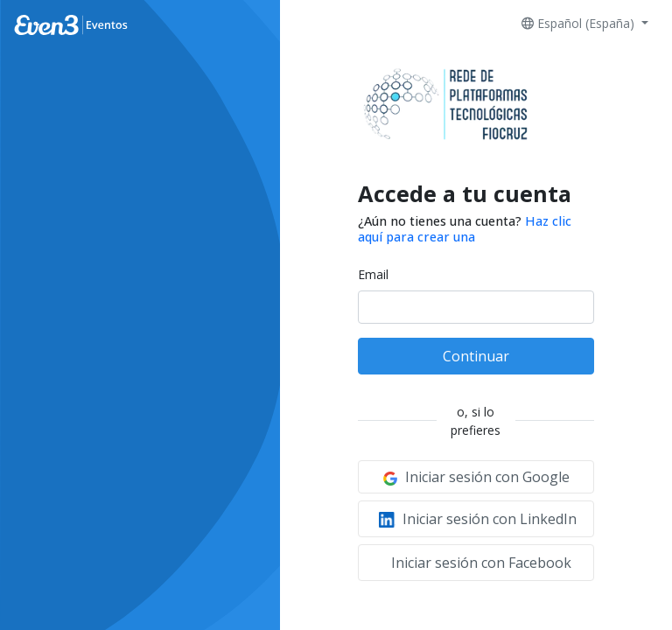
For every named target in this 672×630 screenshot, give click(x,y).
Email (373, 274)
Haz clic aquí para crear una (465, 228)
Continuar (476, 356)
